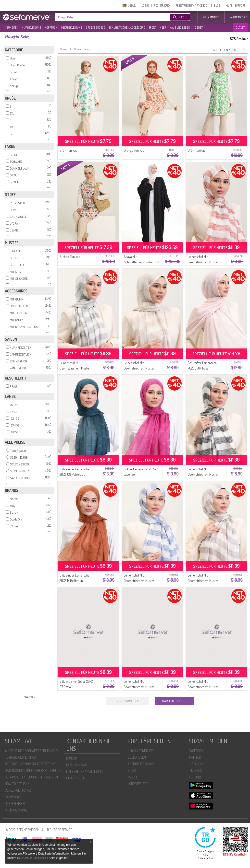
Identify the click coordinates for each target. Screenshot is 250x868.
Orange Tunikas (134, 150)
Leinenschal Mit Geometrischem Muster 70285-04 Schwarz (203, 474)
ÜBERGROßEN (137, 757)
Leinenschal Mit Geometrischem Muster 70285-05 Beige (139, 368)
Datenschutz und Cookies (33, 858)
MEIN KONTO (211, 17)
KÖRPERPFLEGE (138, 784)
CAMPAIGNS (13, 797)
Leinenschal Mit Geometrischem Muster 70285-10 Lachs (203, 687)
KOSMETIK (199, 28)
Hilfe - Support (76, 765)
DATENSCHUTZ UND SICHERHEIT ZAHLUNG (34, 770)
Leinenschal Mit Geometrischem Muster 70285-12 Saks (139, 581)
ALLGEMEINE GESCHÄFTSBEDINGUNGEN (32, 751)
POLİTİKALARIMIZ (16, 810)
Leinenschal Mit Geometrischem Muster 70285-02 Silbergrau (75, 368)
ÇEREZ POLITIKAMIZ (18, 790)
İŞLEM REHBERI (15, 804)
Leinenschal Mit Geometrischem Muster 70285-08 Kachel (203, 262)
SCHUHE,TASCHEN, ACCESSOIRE (127, 28)
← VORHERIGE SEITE (127, 701)
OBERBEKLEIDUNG (72, 28)
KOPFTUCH (51, 28)
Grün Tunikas (68, 150)
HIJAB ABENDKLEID (141, 751)
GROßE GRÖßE (95, 28)
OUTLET (240, 28)
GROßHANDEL (75, 778)
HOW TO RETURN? (17, 784)
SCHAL (132, 770)
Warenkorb (239, 17)
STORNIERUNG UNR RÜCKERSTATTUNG (31, 764)
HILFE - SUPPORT (235, 6)
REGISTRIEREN (162, 6)
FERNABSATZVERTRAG (20, 757)
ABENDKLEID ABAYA (141, 764)
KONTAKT (72, 758)
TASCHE (133, 777)
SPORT (152, 28)
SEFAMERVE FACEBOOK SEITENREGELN (31, 777)
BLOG (217, 6)
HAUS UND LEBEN (180, 28)
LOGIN (145, 6)
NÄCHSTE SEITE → (174, 701)
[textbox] (108, 17)
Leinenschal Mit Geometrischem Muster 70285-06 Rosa (139, 687)
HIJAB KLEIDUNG (31, 28)
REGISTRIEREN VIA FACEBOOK (192, 6)
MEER (163, 28)
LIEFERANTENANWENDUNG (84, 771)
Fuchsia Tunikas (70, 257)
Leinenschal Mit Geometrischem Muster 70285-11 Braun (203, 581)
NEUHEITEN (12, 28)
